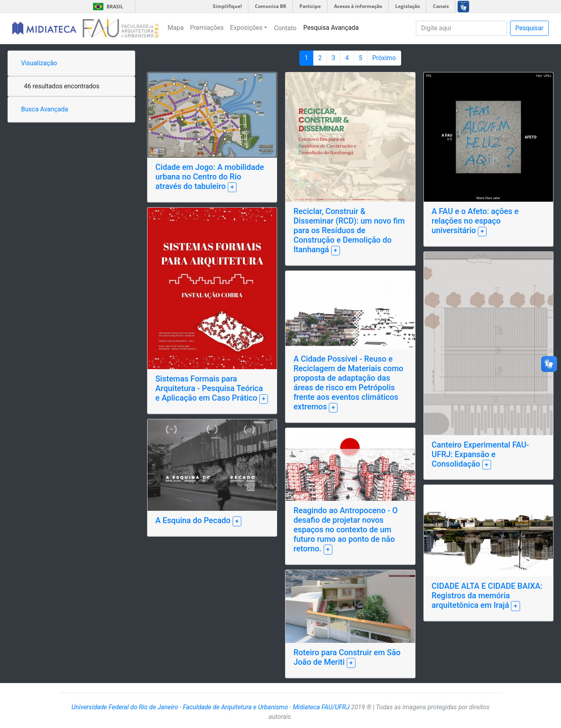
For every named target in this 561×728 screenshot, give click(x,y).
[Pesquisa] (461, 28)
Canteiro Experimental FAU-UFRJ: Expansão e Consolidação (480, 454)
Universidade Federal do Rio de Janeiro (125, 707)
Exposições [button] (247, 28)
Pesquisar (529, 28)
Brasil (107, 7)
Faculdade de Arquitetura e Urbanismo (235, 707)
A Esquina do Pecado (194, 520)
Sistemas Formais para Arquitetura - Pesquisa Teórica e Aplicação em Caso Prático (209, 388)
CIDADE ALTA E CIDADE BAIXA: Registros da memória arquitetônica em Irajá (487, 596)
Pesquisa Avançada (331, 28)
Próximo (384, 58)
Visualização (39, 63)
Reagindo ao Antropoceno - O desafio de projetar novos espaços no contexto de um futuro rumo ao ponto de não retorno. (346, 529)
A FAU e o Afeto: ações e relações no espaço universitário (475, 221)
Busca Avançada (45, 109)
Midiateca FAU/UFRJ (321, 707)
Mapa (176, 28)
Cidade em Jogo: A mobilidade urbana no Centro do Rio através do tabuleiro (210, 177)
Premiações (207, 28)
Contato (285, 28)
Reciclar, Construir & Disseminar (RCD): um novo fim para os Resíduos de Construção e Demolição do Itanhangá (349, 230)
